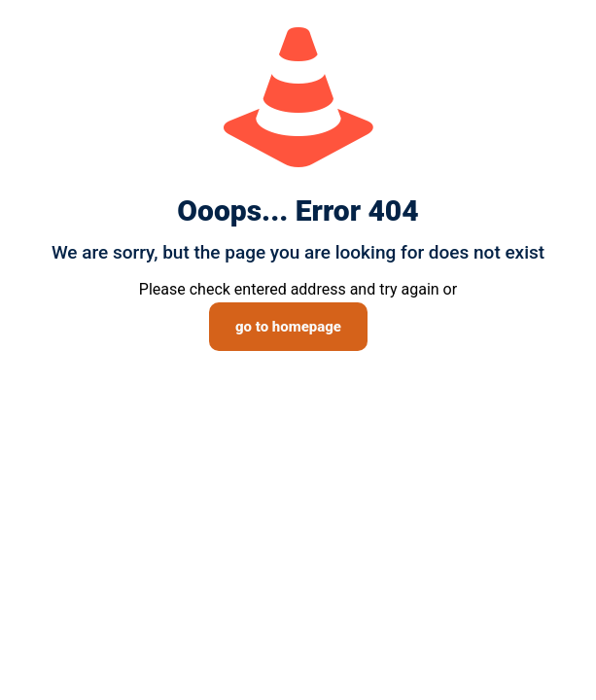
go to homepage (288, 327)
